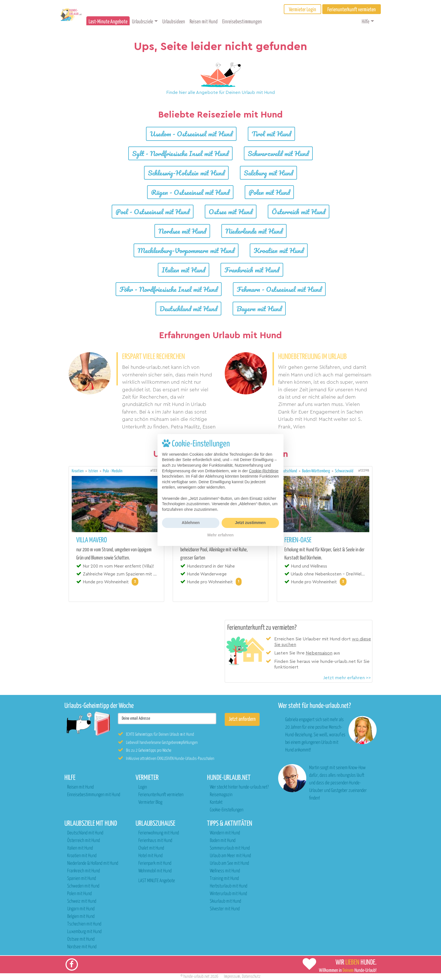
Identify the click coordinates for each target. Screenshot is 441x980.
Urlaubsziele (142, 22)
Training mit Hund (224, 879)
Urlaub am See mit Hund (229, 863)
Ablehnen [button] (191, 523)
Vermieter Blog (150, 802)
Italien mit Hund (184, 270)
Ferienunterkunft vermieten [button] (352, 10)
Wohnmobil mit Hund (155, 871)
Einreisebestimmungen (242, 22)
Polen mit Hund (269, 192)
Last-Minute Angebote (108, 22)
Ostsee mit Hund (231, 212)
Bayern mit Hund (259, 309)
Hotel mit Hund (150, 856)
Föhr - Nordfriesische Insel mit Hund (169, 289)
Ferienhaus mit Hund (155, 841)
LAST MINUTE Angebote (157, 881)
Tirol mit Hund (271, 134)
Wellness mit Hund (225, 871)
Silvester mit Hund (225, 909)
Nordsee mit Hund (182, 231)
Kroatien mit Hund (279, 250)
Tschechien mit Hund (84, 924)
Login (143, 787)
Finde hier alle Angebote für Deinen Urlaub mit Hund (220, 92)
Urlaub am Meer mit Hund (230, 856)
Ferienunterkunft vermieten (161, 795)
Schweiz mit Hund (82, 901)
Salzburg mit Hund (268, 173)
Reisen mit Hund (204, 22)
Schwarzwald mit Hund (278, 153)
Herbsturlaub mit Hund (229, 886)
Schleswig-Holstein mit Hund (186, 173)
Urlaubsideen (174, 22)
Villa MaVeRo (92, 540)
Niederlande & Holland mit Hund (93, 863)
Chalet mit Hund (151, 848)
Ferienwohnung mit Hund (159, 833)
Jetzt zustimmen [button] (250, 523)
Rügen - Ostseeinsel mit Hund (190, 192)
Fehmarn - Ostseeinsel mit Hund (279, 289)
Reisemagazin (221, 795)
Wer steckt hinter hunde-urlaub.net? (239, 787)
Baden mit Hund (223, 841)
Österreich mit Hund (299, 212)
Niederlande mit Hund (254, 231)
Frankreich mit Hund (252, 270)
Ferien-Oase (298, 540)
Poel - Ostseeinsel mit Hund (153, 212)
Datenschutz (251, 976)
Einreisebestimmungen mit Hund (94, 795)
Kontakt (216, 802)
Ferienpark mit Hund (155, 863)
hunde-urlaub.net (196, 976)
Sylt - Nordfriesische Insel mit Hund (180, 153)
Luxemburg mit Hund (84, 932)
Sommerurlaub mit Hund (230, 848)
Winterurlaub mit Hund (228, 894)
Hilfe (365, 22)
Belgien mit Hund (81, 917)
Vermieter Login (302, 10)
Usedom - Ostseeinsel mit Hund (191, 134)
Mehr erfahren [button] (220, 535)
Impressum (232, 976)
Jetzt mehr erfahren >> (347, 678)
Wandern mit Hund (225, 833)
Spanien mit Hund (82, 879)
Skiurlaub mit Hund (225, 901)
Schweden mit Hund (83, 886)
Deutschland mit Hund (188, 309)
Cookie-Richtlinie (264, 471)
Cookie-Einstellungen (227, 810)
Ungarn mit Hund (81, 909)
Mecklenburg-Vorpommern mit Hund (186, 250)
